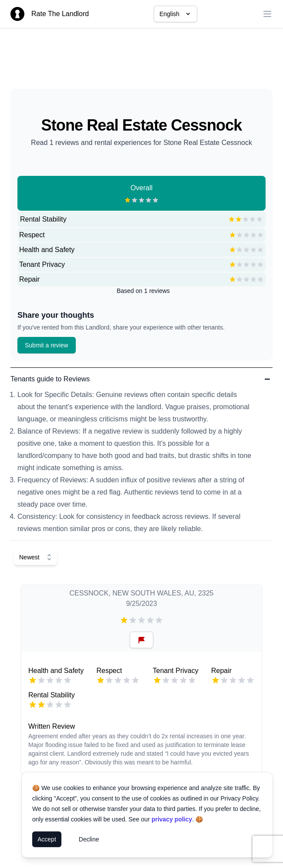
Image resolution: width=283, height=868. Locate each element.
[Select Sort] (35, 557)
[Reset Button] (141, 640)
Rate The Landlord (60, 14)
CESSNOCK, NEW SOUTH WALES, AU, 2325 (141, 593)
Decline (89, 839)
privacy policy (172, 819)
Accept (47, 839)
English (175, 14)
